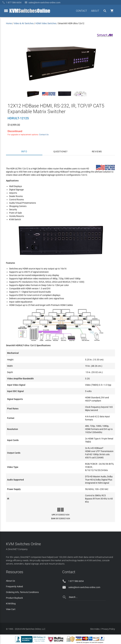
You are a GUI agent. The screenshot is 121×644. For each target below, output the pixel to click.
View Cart (11, 609)
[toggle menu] (6, 11)
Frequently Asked (14, 586)
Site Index (95, 629)
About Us (10, 581)
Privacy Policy (108, 629)
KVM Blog (11, 604)
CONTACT (82, 11)
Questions (60, 152)
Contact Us (44, 135)
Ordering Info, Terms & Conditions (22, 592)
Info (24, 152)
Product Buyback (14, 598)
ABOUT (95, 11)
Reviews (97, 152)
